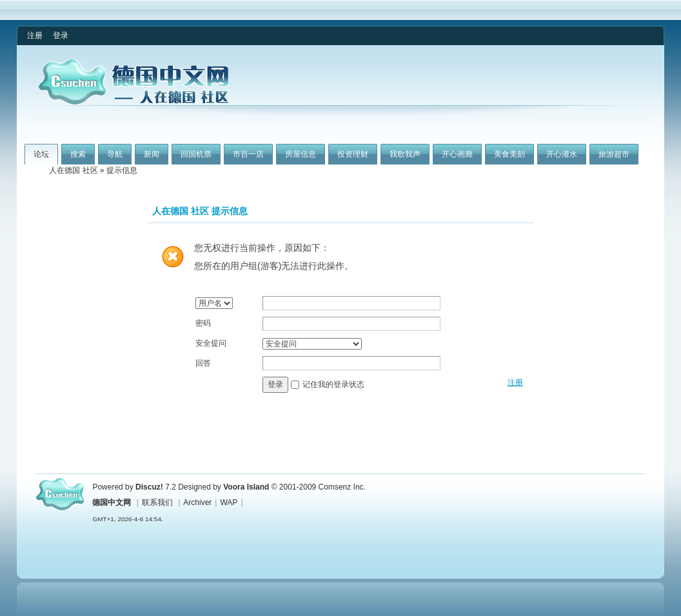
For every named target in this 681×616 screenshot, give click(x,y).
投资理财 (353, 154)
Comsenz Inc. (342, 487)
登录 (61, 35)
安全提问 (211, 343)
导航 (115, 154)
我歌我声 (405, 154)
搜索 (78, 154)
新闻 (152, 154)
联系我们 (157, 502)
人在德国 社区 (73, 170)
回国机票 (196, 154)
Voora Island (246, 487)
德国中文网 (112, 502)
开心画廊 (457, 154)
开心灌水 (562, 154)
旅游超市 (614, 154)
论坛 (41, 154)
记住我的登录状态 (333, 384)
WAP (229, 502)
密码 (203, 323)
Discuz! (149, 487)
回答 (203, 363)
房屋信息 (301, 154)
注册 (35, 35)
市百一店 (248, 154)
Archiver (197, 502)
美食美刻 (509, 154)
